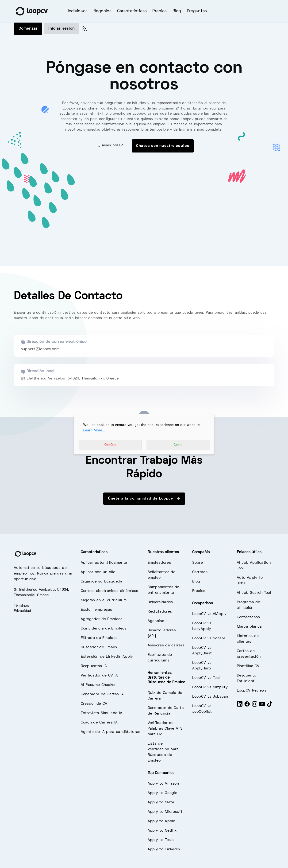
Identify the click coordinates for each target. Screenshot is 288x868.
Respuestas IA (94, 666)
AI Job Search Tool (254, 593)
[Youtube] (262, 706)
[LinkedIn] (240, 706)
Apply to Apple (161, 821)
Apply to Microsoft (165, 812)
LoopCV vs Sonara (209, 638)
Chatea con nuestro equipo (163, 146)
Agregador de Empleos (102, 619)
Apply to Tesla (161, 840)
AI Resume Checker (98, 685)
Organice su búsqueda (102, 582)
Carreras (200, 572)
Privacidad (23, 611)
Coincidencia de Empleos (104, 629)
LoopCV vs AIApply (209, 614)
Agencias (156, 621)
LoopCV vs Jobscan (210, 697)
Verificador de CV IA (99, 676)
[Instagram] (255, 706)
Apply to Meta (161, 802)
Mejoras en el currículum (104, 600)
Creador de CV (94, 704)
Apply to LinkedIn (164, 849)
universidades (160, 602)
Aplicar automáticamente (104, 563)
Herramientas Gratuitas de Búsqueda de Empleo (166, 678)
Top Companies (161, 773)
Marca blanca (249, 627)
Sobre (198, 563)
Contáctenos (248, 617)
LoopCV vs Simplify (210, 687)
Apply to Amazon (163, 784)
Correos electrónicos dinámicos (109, 591)
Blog (177, 11)
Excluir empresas (96, 610)
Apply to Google (163, 793)
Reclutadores (160, 612)
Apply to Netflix (162, 831)
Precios (159, 11)
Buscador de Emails (99, 647)
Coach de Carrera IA (99, 723)
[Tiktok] (270, 706)
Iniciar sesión (61, 29)
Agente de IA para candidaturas (111, 732)
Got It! (178, 445)
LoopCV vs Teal (206, 678)
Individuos (78, 11)
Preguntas (197, 11)
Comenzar (28, 29)
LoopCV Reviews (252, 691)
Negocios (102, 11)
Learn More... (94, 430)
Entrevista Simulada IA (102, 713)
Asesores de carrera (166, 645)
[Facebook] (247, 706)
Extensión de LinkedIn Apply (107, 657)
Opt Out (110, 445)
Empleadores (159, 563)
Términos (21, 606)
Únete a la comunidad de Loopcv (144, 499)
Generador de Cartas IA (102, 694)
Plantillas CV (248, 666)
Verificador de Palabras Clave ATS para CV (165, 729)
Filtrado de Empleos (99, 638)
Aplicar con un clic (98, 572)
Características (132, 11)
